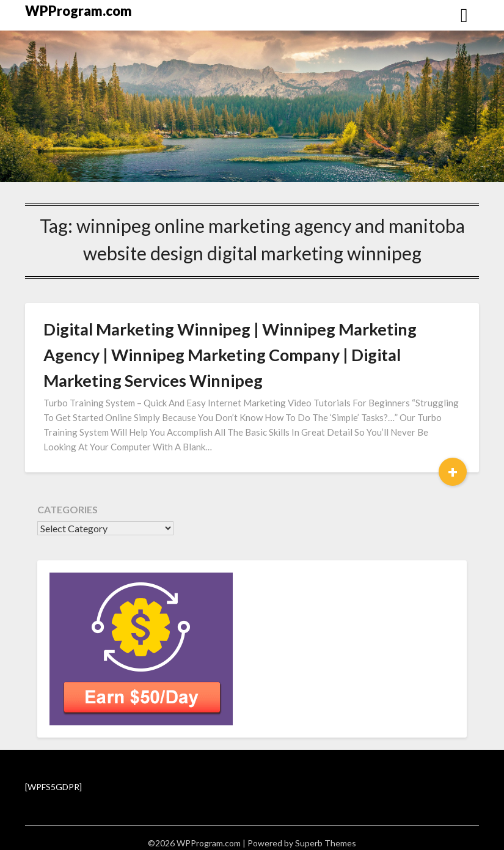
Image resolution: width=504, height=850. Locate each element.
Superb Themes (326, 843)
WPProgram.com (79, 11)
